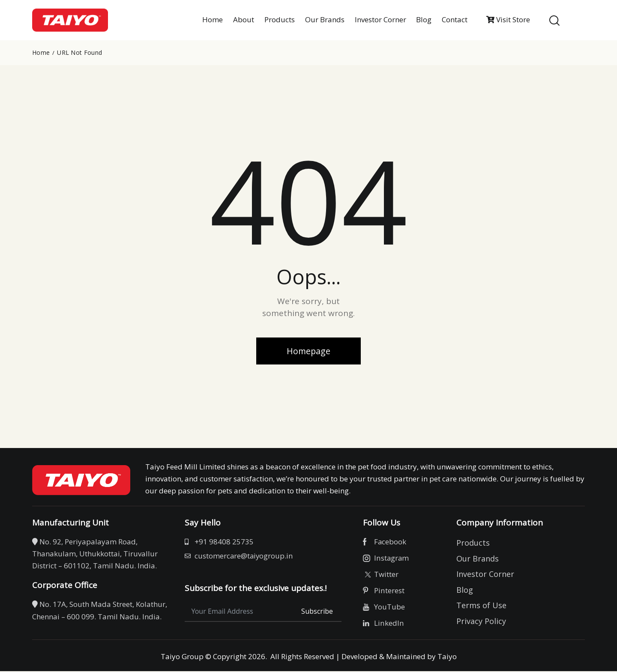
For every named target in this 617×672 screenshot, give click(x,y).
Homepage (308, 351)
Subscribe (317, 612)
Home (41, 53)
